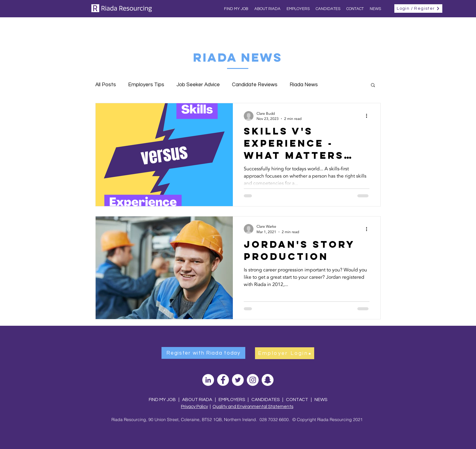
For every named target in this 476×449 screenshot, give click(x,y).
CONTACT (297, 400)
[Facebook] (223, 380)
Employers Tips (146, 85)
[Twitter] (238, 380)
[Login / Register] (418, 9)
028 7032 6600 (274, 420)
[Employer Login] (285, 353)
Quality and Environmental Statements (253, 407)
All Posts (106, 85)
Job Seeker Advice (198, 85)
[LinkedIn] (208, 380)
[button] (373, 85)
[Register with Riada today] (203, 353)
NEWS (321, 400)
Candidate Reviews (255, 85)
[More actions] (369, 116)
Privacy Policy (194, 407)
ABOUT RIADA (197, 400)
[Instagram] (253, 380)
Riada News (304, 85)
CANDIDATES (265, 400)
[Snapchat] (268, 380)
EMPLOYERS (232, 400)
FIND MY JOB (162, 400)
